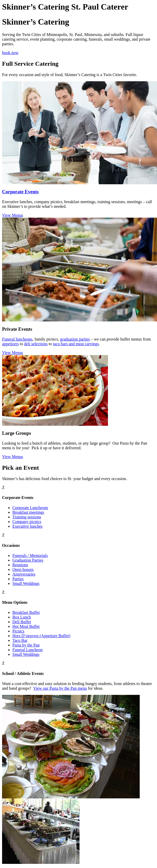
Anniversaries (24, 574)
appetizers (10, 344)
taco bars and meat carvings (76, 344)
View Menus (13, 215)
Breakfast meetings (28, 512)
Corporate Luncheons (30, 508)
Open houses (23, 569)
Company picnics (27, 522)
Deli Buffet (22, 622)
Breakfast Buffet (26, 612)
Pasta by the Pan (26, 645)
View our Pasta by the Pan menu (60, 688)
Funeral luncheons (17, 339)
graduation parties (75, 339)
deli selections (36, 344)
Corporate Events (20, 192)
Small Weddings (26, 583)
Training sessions (27, 517)
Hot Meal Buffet (26, 626)
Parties (18, 579)
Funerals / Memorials (30, 556)
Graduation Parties (28, 560)
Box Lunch (22, 617)
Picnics (18, 631)
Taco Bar (20, 640)
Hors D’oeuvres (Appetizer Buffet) (41, 636)
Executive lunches (28, 526)
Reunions (20, 565)
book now (10, 53)
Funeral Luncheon (28, 650)
